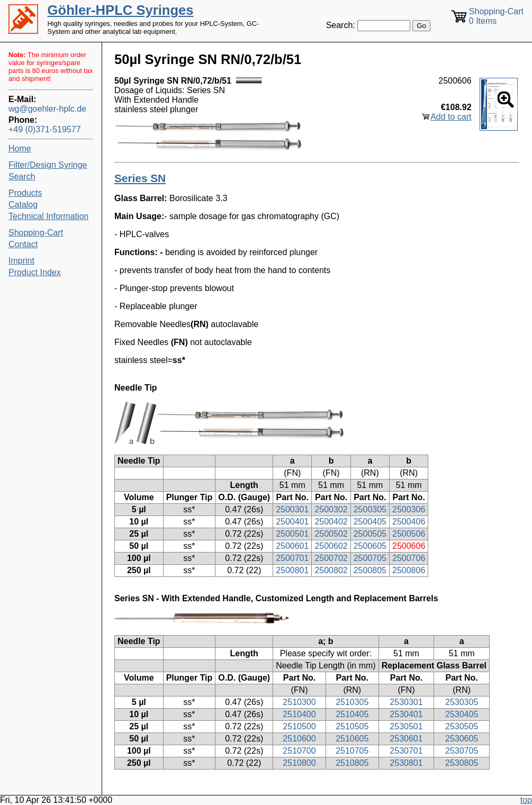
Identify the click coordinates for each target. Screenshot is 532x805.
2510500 (299, 726)
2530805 (462, 763)
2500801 (292, 570)
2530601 (406, 739)
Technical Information (48, 216)
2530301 (406, 702)
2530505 (462, 726)
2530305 (462, 702)
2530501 (406, 726)
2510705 (352, 751)
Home (20, 148)
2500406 (409, 522)
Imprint (21, 261)
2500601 (292, 546)
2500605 (370, 546)
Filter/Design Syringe (48, 165)
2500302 (331, 509)
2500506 (409, 534)
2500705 (370, 558)
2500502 (331, 534)
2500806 (409, 570)
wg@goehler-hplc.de (47, 109)
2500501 (292, 534)
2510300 (299, 702)
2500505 (370, 534)
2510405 (352, 714)
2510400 (299, 714)
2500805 (370, 570)
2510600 (299, 739)
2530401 (406, 714)
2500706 (409, 558)
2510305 (352, 702)
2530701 (406, 751)
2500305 (370, 509)
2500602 (331, 546)
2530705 (462, 751)
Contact (23, 244)
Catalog (23, 205)
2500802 (331, 570)
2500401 (292, 522)
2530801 (406, 763)
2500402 (331, 522)
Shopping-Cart (36, 233)
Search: (341, 25)
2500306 (409, 509)
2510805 (352, 763)
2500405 (370, 522)
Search (22, 177)
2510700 (299, 751)
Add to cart (451, 117)
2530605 (462, 739)
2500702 (331, 558)
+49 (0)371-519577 (45, 129)
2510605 (352, 739)
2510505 (352, 726)
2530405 (462, 714)
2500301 (292, 509)
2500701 (292, 558)
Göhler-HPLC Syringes (121, 10)
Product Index (35, 272)
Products (25, 193)
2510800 (299, 763)
